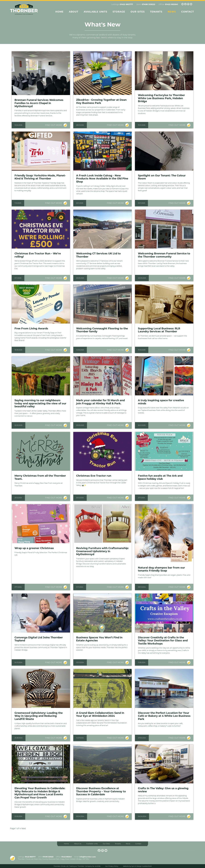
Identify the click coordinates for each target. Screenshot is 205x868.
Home (59, 12)
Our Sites (138, 12)
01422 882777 (126, 4)
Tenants (156, 12)
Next (24, 828)
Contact (188, 12)
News (172, 12)
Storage (119, 12)
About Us (78, 844)
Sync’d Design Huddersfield (142, 866)
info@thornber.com (88, 857)
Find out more (54, 125)
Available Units (95, 12)
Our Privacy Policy (112, 866)
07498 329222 (148, 4)
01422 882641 (171, 4)
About (74, 12)
